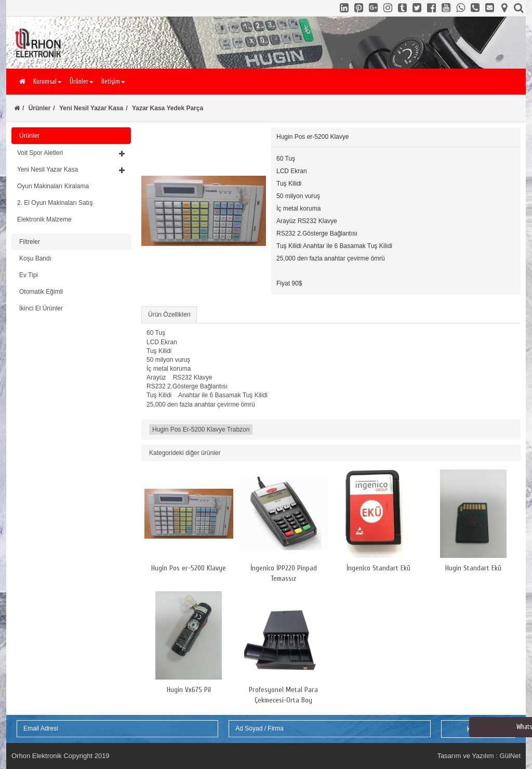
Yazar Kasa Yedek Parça (168, 108)
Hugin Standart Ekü (473, 568)
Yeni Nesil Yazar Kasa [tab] (71, 170)
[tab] (71, 186)
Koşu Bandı (35, 258)
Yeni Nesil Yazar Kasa (91, 108)
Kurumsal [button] (48, 81)
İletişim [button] (113, 81)
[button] (71, 153)
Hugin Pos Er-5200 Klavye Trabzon (201, 429)
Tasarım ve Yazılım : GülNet (479, 756)
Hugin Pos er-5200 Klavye (189, 568)
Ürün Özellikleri (169, 315)
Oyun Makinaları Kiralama (53, 186)
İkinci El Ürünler (41, 308)
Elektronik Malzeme (44, 219)
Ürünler (40, 108)
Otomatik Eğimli (41, 292)
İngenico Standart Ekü (378, 568)
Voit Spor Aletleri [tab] (71, 153)
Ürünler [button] (82, 81)
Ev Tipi (29, 275)
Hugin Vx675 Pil (189, 690)
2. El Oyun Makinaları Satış (55, 203)
